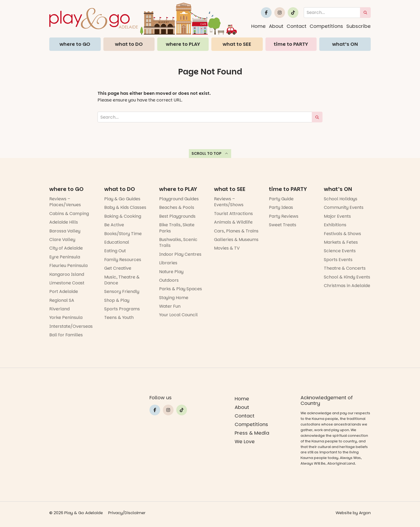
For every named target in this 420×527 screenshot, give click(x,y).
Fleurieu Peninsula (68, 266)
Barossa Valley (65, 231)
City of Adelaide (66, 248)
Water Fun (170, 306)
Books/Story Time (123, 234)
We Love (245, 441)
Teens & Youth (119, 317)
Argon (365, 513)
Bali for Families (66, 335)
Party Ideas (281, 207)
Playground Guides (179, 199)
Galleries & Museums (236, 240)
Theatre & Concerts (345, 268)
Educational (117, 242)
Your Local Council (178, 315)
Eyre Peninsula (65, 257)
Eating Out (115, 251)
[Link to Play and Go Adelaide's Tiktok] (293, 13)
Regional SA (62, 300)
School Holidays (341, 199)
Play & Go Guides (122, 199)
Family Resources (123, 260)
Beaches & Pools (177, 207)
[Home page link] (143, 19)
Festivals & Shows (342, 234)
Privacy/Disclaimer (127, 513)
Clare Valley (62, 240)
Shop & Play (117, 300)
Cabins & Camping (69, 214)
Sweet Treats (283, 225)
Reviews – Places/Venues (65, 202)
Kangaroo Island (67, 274)
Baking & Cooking (123, 216)
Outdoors (169, 280)
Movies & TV (227, 248)
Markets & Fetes (341, 242)
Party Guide (281, 199)
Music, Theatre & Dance (122, 280)
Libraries (168, 263)
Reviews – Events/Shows (229, 202)
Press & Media (252, 433)
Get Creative (118, 268)
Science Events (340, 251)
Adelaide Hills (64, 222)
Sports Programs (122, 309)
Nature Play (171, 272)
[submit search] (365, 13)
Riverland (59, 309)
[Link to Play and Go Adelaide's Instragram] (280, 13)
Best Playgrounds (177, 216)
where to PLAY (183, 44)
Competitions (326, 26)
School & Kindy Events (347, 277)
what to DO (129, 44)
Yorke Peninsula (66, 317)
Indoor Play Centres (180, 254)
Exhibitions (335, 225)
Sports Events (338, 260)
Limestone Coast (67, 283)
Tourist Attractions (233, 214)
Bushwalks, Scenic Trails (178, 242)
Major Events (337, 216)
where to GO (75, 44)
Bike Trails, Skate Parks (177, 228)
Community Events (344, 207)
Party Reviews (284, 216)
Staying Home (174, 298)
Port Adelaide (64, 291)
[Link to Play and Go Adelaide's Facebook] (266, 13)
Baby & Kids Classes (125, 207)
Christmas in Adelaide (347, 286)
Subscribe (359, 26)
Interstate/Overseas (71, 326)
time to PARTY (291, 44)
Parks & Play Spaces (181, 289)
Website (344, 513)
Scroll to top (210, 153)
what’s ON (345, 44)
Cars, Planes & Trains (236, 231)
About (276, 26)
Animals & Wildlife (233, 222)
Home (258, 26)
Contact (297, 26)
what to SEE (237, 44)
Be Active (114, 225)
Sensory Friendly (122, 291)
